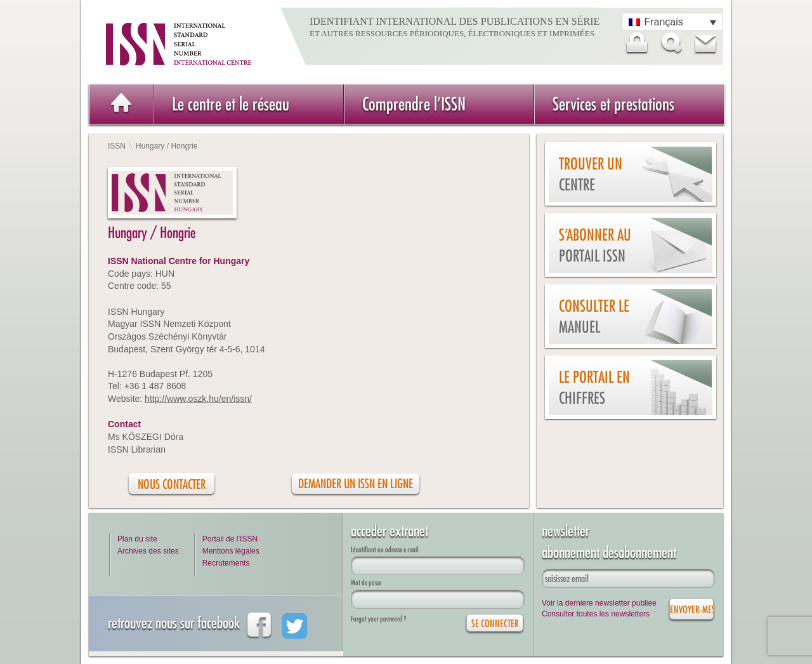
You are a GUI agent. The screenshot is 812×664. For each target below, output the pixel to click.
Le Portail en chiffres (594, 388)
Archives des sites (148, 551)
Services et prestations (613, 104)
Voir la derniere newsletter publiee (599, 603)
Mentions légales (231, 551)
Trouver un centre (591, 174)
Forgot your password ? (378, 619)
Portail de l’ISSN (230, 539)
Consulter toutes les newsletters (596, 614)
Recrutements (226, 563)
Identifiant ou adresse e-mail (384, 549)
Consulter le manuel (594, 316)
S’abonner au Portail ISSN (595, 245)
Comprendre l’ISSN (414, 104)
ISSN (117, 146)
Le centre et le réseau (231, 104)
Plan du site (137, 539)
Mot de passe (366, 582)
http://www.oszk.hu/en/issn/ (198, 399)
